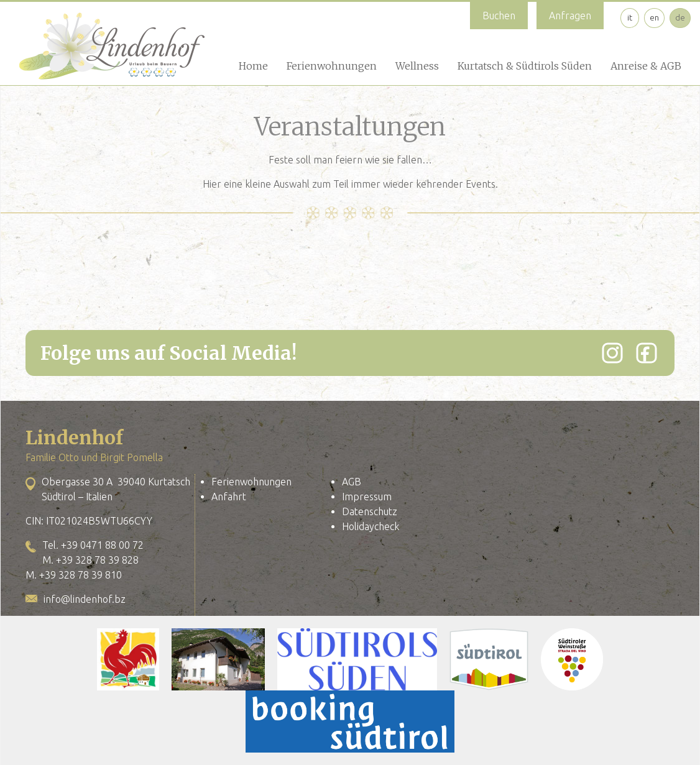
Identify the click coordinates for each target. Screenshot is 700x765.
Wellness (417, 66)
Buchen (499, 16)
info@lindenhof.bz (85, 599)
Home (253, 66)
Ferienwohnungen (332, 66)
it (630, 17)
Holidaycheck (371, 526)
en (654, 17)
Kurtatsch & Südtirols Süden (525, 66)
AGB (352, 482)
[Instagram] (612, 353)
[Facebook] (647, 353)
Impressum (367, 497)
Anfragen (570, 16)
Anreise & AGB (646, 66)
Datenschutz (370, 511)
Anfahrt (229, 497)
